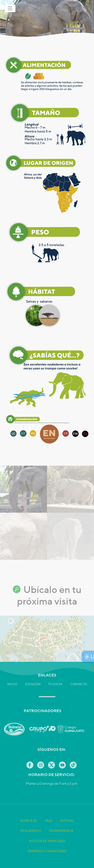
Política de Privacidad (47, 850)
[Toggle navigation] (10, 8)
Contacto (79, 675)
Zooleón (33, 675)
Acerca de (29, 830)
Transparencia (61, 840)
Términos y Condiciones (47, 860)
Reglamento (31, 840)
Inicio (12, 675)
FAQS (49, 830)
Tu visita (55, 675)
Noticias (67, 830)
